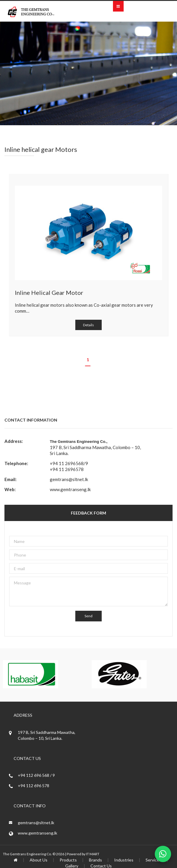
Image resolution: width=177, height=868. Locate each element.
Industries (124, 860)
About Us (39, 860)
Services (153, 860)
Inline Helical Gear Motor (49, 292)
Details (88, 325)
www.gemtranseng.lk (70, 489)
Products (68, 860)
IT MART (93, 854)
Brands (95, 860)
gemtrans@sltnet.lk (69, 479)
